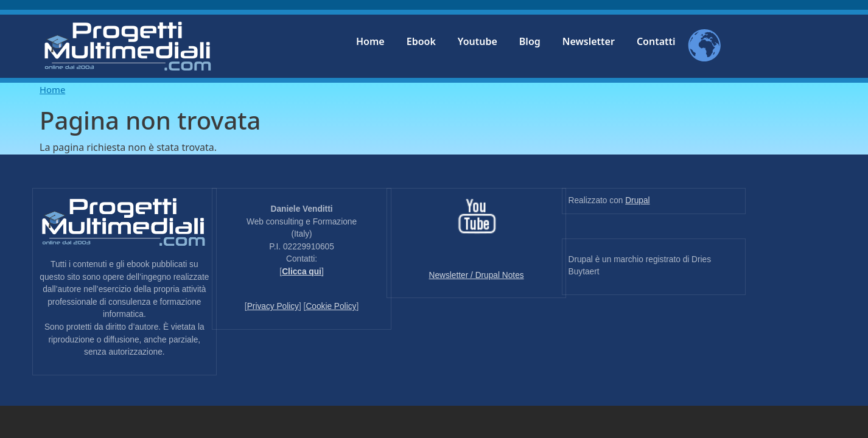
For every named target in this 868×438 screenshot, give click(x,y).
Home (370, 41)
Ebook (421, 41)
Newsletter (589, 41)
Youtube (478, 41)
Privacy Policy (273, 306)
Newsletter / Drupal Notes (477, 275)
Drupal (637, 200)
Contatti (656, 41)
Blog (530, 41)
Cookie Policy (331, 306)
